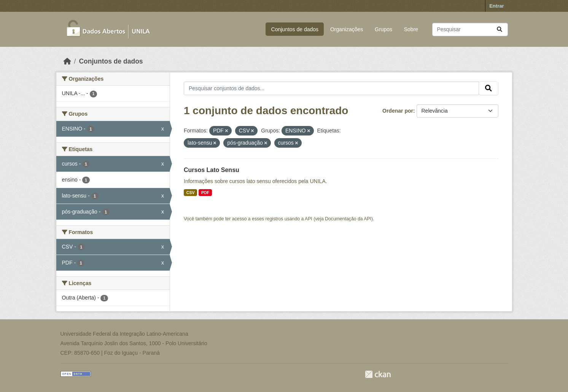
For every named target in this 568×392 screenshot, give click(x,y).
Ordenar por (398, 111)
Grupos (383, 29)
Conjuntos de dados (295, 29)
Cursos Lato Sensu (212, 170)
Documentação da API (348, 219)
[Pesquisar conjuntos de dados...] (470, 29)
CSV (191, 193)
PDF (205, 193)
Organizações (347, 29)
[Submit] (500, 29)
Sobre (411, 29)
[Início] (67, 61)
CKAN (378, 374)
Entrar (496, 6)
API (309, 219)
